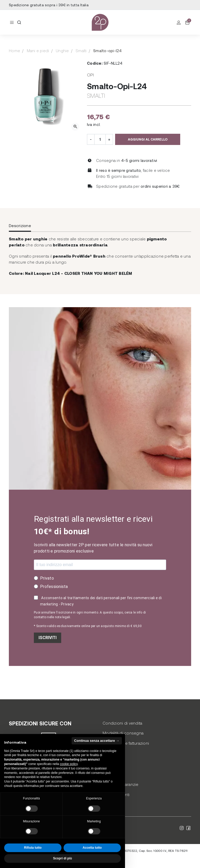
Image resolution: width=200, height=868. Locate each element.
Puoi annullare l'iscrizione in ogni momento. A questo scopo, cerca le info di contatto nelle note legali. (90, 615)
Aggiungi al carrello (148, 139)
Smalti (81, 51)
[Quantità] (100, 139)
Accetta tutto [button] (92, 848)
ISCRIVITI (48, 638)
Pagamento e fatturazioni (126, 743)
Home (14, 51)
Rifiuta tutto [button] (33, 848)
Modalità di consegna (123, 733)
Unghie (62, 51)
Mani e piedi (38, 51)
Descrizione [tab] (20, 226)
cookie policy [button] (69, 764)
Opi (90, 75)
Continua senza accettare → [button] (97, 741)
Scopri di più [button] (63, 858)
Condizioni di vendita (122, 723)
